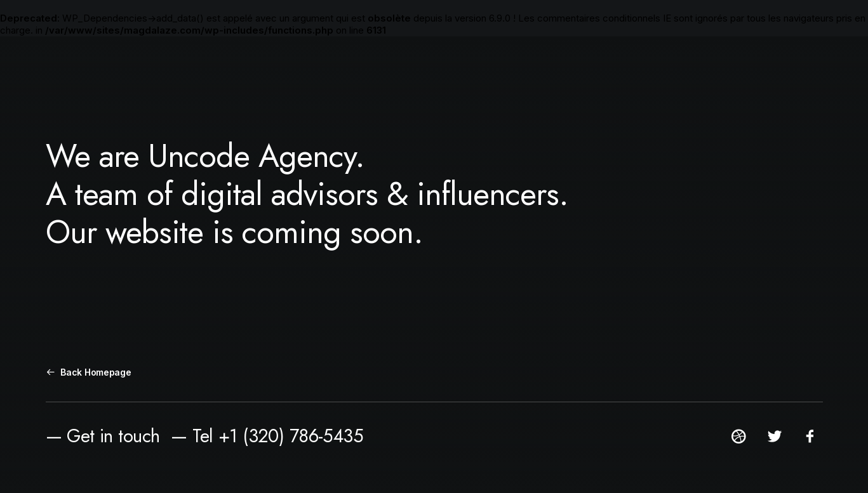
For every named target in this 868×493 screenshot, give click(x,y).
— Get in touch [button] (103, 436)
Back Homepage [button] (89, 372)
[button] (739, 441)
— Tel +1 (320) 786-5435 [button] (267, 436)
